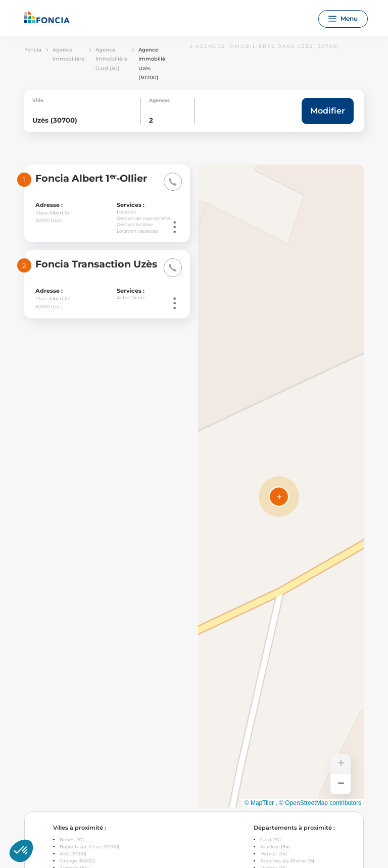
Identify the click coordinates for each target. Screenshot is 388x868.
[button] (279, 497)
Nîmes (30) (72, 839)
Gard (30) (271, 839)
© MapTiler (259, 803)
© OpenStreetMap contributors (320, 803)
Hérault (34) (274, 854)
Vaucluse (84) (275, 847)
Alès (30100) (73, 854)
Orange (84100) (77, 861)
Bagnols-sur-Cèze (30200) (89, 847)
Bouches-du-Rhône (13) (287, 861)
